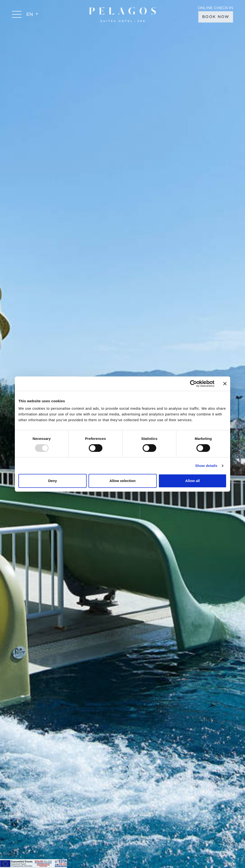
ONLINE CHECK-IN (215, 8)
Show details (206, 466)
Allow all (192, 481)
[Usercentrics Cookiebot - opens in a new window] (193, 384)
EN (30, 14)
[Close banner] (225, 384)
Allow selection (122, 481)
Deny (53, 481)
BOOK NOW (216, 17)
